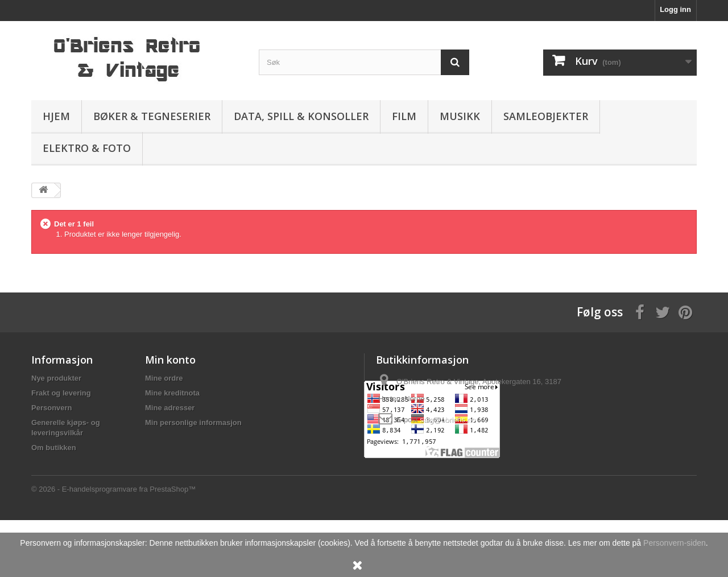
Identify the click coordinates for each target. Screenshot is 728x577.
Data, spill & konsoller (301, 116)
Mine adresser (170, 408)
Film (404, 116)
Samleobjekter (546, 116)
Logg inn (675, 9)
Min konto (170, 360)
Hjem (56, 116)
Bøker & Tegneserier (152, 116)
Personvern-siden (675, 543)
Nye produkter (56, 378)
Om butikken (54, 448)
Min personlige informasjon (193, 423)
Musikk (460, 116)
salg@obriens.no (448, 420)
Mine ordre (164, 378)
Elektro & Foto (87, 148)
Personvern (52, 408)
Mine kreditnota (172, 393)
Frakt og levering (61, 393)
